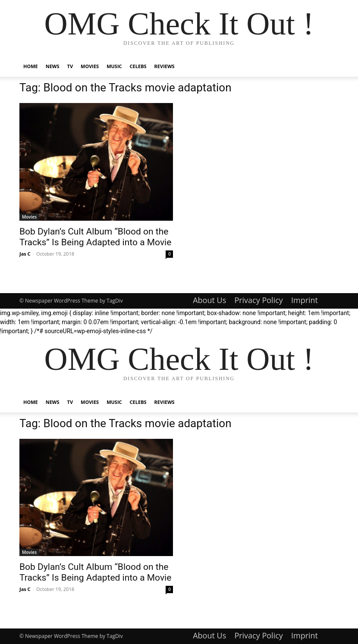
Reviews (165, 66)
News (53, 66)
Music (114, 66)
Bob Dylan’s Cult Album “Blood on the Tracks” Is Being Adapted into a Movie (95, 237)
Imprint (305, 300)
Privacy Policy (258, 300)
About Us (209, 300)
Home (31, 66)
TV (70, 66)
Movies (90, 66)
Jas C (25, 254)
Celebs (138, 66)
